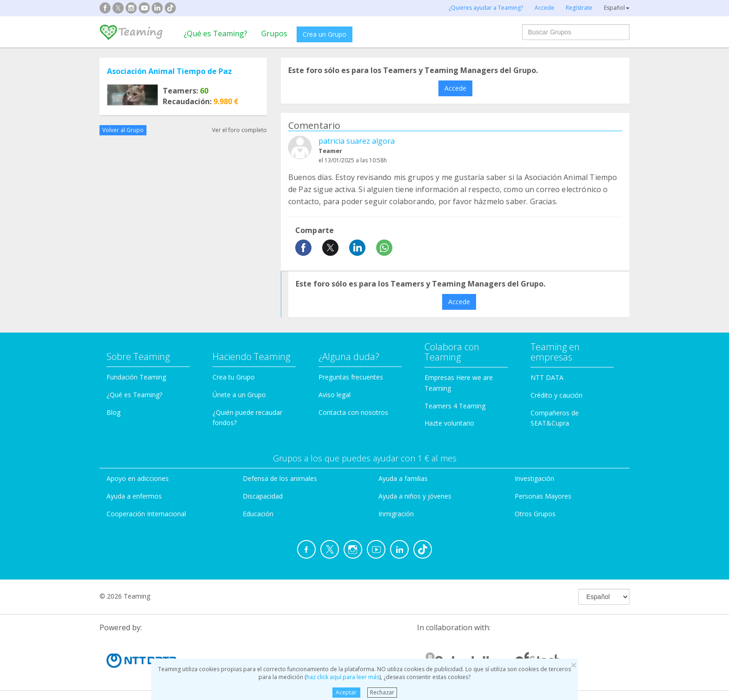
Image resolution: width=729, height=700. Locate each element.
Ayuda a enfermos (134, 496)
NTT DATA (547, 377)
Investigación (534, 478)
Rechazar (382, 692)
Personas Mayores (543, 496)
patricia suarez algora (357, 141)
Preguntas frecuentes (351, 377)
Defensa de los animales (280, 478)
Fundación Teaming (136, 377)
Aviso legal (335, 395)
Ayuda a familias (403, 478)
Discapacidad (263, 496)
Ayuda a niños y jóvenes (415, 496)
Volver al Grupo (123, 130)
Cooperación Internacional (146, 514)
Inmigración (396, 514)
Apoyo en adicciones (138, 478)
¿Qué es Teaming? (215, 33)
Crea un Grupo (325, 34)
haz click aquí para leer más (343, 677)
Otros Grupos (535, 514)
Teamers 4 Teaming (455, 406)
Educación (258, 514)
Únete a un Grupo (239, 395)
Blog (113, 412)
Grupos (274, 33)
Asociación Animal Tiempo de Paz (169, 71)
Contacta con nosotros (353, 412)
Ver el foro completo (239, 130)
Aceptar (346, 692)
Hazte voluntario (449, 423)
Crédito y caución (557, 395)
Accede (455, 88)
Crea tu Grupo (234, 377)
